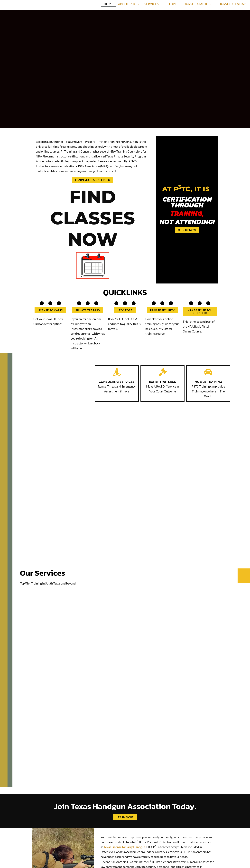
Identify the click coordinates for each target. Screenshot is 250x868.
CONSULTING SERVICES (117, 329)
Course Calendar (231, 4)
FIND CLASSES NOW (93, 191)
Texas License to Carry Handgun (124, 793)
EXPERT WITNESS (162, 327)
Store (172, 4)
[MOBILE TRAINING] (208, 318)
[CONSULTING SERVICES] (117, 318)
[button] (129, 4)
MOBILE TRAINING (208, 327)
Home (109, 4)
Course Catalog (197, 4)
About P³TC (129, 4)
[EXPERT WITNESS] (163, 318)
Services (153, 4)
